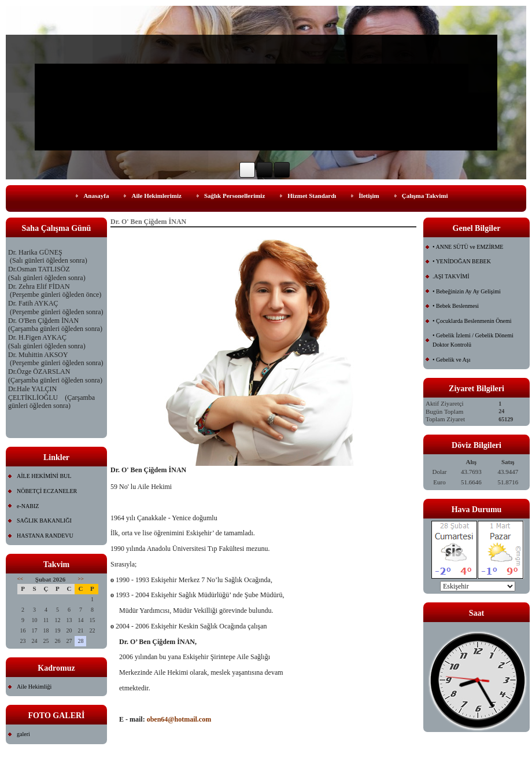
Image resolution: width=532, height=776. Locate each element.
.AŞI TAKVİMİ (451, 276)
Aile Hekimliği (34, 687)
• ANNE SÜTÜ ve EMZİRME (468, 247)
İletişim (369, 196)
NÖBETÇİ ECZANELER (47, 491)
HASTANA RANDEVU (45, 536)
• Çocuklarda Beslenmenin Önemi (472, 321)
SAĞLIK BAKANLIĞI (44, 521)
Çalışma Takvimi (425, 196)
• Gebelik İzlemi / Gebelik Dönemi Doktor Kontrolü (473, 340)
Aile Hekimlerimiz (156, 196)
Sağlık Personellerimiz (234, 196)
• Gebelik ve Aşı (451, 360)
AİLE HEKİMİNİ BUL (44, 476)
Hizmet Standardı (312, 196)
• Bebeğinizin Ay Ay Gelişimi (467, 291)
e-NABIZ (28, 506)
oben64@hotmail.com (179, 719)
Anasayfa (96, 196)
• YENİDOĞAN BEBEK (462, 261)
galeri (23, 734)
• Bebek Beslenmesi (456, 306)
